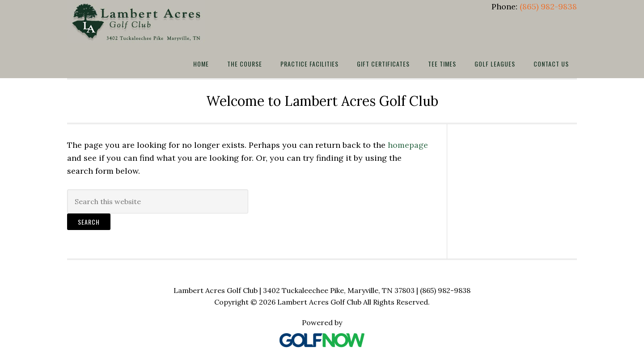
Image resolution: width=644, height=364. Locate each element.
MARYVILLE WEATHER (521, 172)
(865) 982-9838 (548, 6)
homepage (408, 145)
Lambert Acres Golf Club (139, 21)
